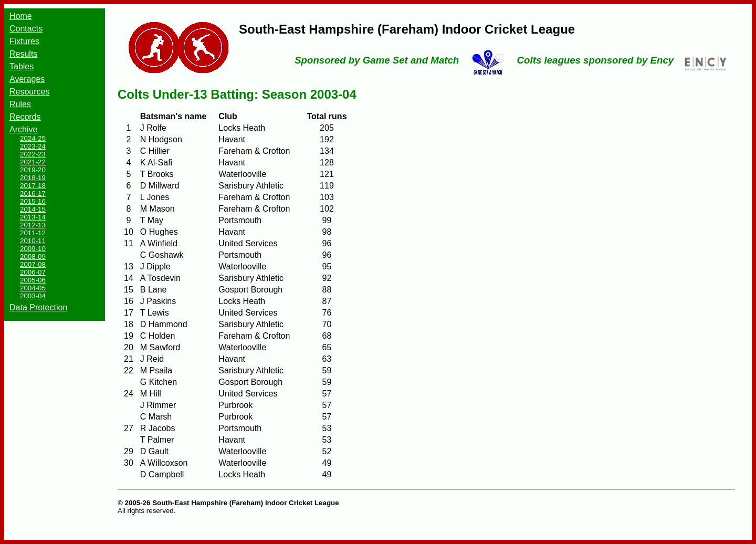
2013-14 (33, 217)
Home (21, 16)
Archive (23, 129)
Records (25, 117)
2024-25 (33, 138)
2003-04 (33, 296)
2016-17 (33, 193)
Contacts (26, 29)
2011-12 (33, 233)
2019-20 (33, 170)
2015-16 (33, 201)
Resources (29, 92)
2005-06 (33, 280)
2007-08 (33, 264)
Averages (27, 79)
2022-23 (33, 154)
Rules (20, 104)
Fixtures (24, 41)
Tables (22, 66)
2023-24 (33, 146)
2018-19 (33, 178)
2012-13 (33, 225)
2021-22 (33, 162)
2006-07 (33, 272)
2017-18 (33, 186)
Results (23, 54)
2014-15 (33, 209)
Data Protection (38, 307)
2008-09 (33, 257)
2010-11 (33, 241)
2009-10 (33, 249)
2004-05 (33, 288)
